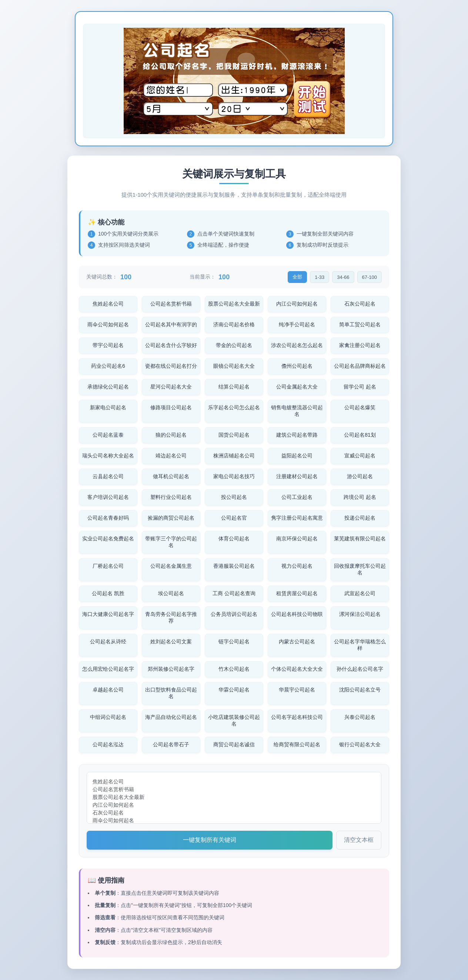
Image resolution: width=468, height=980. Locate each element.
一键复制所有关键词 (210, 840)
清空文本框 (359, 840)
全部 (297, 277)
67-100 (370, 277)
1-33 (320, 277)
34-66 (343, 277)
